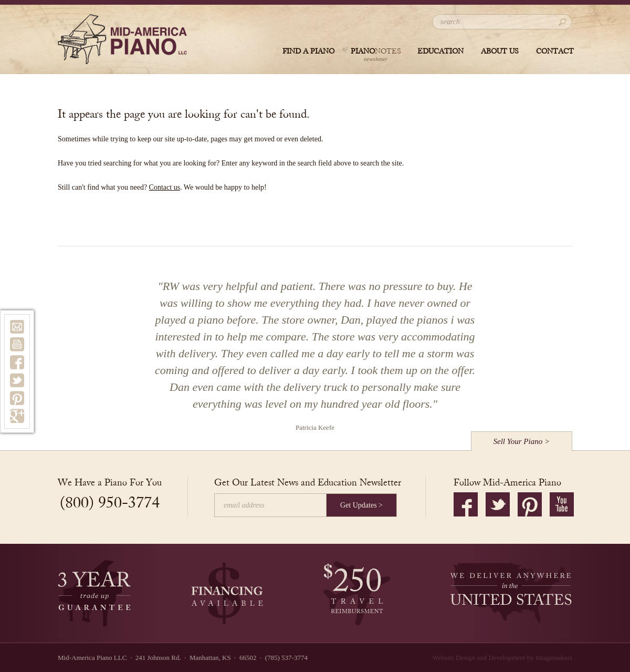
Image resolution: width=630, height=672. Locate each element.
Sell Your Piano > (522, 441)
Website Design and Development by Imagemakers (502, 658)
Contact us (165, 187)
